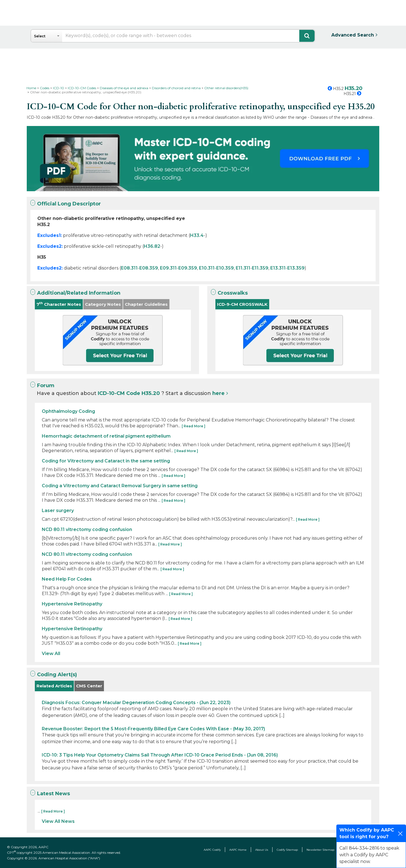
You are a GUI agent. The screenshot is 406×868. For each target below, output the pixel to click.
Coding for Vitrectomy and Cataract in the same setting (106, 461)
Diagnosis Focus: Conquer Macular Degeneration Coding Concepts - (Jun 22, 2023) (136, 703)
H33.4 (197, 235)
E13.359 (296, 268)
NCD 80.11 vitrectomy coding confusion (87, 529)
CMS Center (89, 686)
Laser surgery (58, 511)
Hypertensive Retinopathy (72, 604)
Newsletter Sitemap (320, 850)
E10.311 (207, 268)
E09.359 (188, 268)
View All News (58, 821)
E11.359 (260, 268)
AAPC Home (238, 850)
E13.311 (278, 268)
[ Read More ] (194, 426)
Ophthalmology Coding (68, 411)
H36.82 (152, 246)
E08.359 (149, 268)
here (218, 393)
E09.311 (168, 268)
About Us (262, 850)
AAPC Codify (212, 850)
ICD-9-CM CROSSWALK (242, 304)
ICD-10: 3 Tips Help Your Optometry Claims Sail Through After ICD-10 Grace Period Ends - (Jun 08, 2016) (160, 755)
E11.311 (243, 268)
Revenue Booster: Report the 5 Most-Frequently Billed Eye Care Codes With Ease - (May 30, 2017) (153, 729)
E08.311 (129, 268)
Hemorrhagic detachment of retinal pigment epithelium (106, 436)
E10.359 (225, 268)
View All (51, 654)
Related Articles (54, 686)
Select (40, 36)
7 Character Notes (59, 304)
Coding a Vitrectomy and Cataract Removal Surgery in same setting (120, 486)
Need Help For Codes (67, 579)
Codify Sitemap (287, 850)
